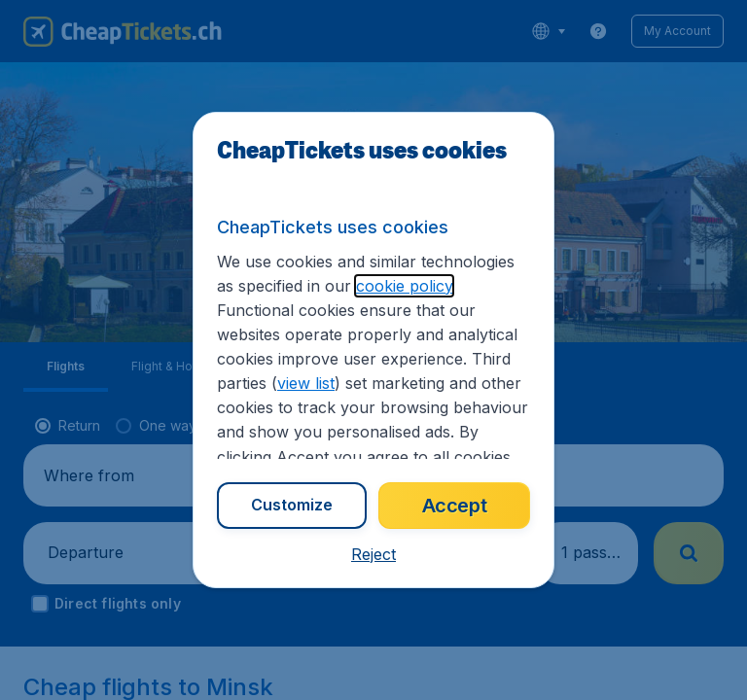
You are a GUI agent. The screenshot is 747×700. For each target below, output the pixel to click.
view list (306, 383)
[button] (373, 554)
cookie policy (404, 286)
